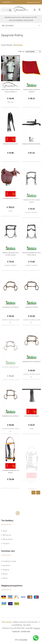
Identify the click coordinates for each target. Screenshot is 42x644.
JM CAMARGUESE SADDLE (11, 204)
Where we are (8, 539)
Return (5, 574)
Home (5, 531)
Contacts (6, 543)
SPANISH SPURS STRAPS (10, 150)
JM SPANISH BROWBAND (31, 422)
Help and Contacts (33, 2)
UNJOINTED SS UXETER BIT (11, 313)
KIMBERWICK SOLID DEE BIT (11, 422)
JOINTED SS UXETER (31, 313)
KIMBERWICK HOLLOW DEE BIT (32, 368)
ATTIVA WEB (23, 640)
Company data (25, 631)
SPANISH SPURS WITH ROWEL (31, 150)
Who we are (7, 535)
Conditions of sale (9, 561)
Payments (6, 565)
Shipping (6, 570)
